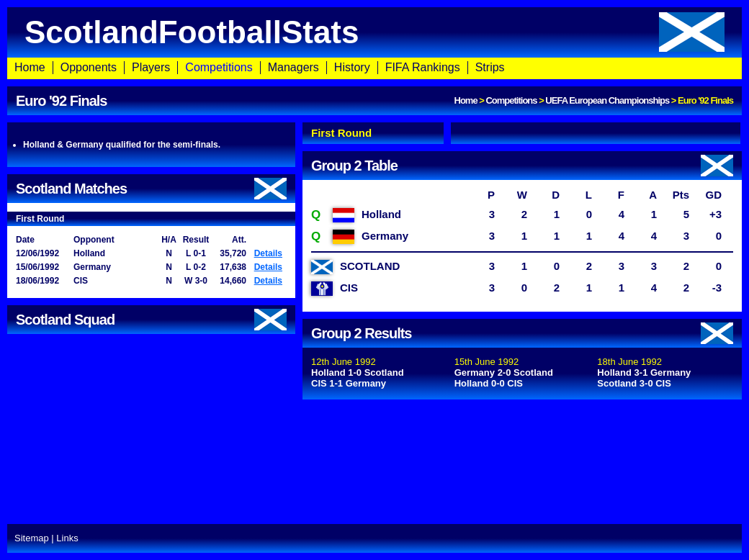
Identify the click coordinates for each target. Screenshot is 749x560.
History (352, 67)
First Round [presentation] (341, 133)
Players (151, 67)
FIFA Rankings (423, 67)
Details (268, 253)
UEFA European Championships (607, 100)
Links (67, 538)
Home (30, 67)
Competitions (219, 67)
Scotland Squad (151, 320)
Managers (293, 67)
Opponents (89, 67)
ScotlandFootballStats (374, 32)
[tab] (373, 133)
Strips (490, 67)
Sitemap (32, 538)
